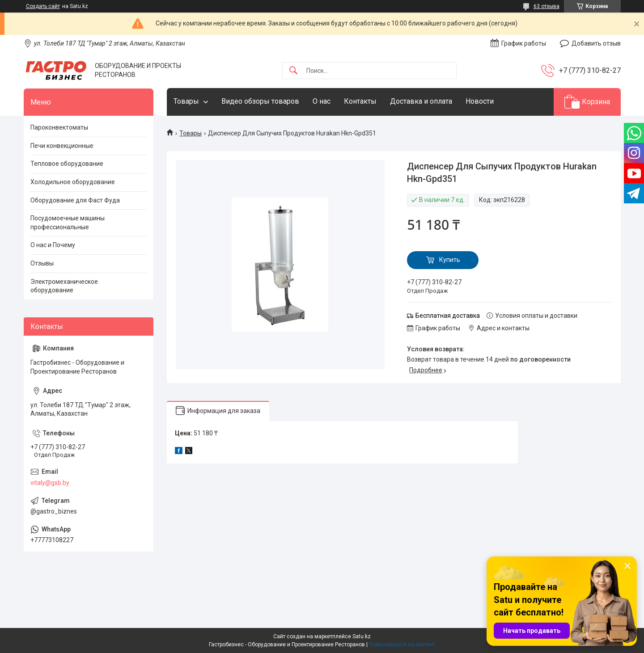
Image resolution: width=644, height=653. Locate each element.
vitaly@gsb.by (50, 483)
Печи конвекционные (62, 146)
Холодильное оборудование (73, 182)
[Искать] (293, 71)
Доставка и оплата (421, 101)
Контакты (360, 101)
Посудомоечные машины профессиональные (68, 223)
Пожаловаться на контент (402, 645)
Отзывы (42, 263)
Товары (186, 101)
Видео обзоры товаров (260, 101)
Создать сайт (43, 6)
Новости (480, 101)
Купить (450, 260)
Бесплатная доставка (448, 316)
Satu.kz (362, 636)
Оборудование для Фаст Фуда (75, 200)
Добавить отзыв (596, 43)
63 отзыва (547, 6)
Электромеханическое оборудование (64, 286)
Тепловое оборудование (67, 164)
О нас (322, 101)
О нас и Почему (53, 245)
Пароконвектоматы (59, 127)
